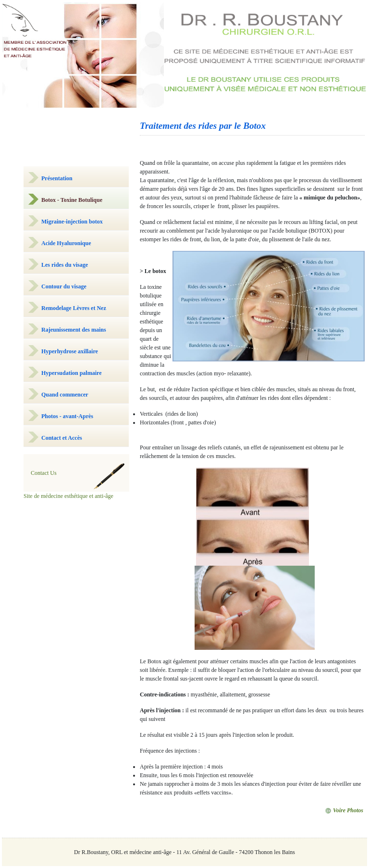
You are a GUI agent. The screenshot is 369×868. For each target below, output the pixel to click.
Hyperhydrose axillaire (70, 351)
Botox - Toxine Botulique (72, 200)
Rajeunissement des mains (74, 330)
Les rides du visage (65, 265)
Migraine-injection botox (72, 222)
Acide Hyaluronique (66, 243)
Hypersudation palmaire (71, 373)
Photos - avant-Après (67, 416)
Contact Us (44, 473)
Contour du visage (64, 286)
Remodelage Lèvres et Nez (74, 308)
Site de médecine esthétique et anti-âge (68, 496)
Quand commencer (65, 395)
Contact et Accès (62, 438)
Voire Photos (344, 810)
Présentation (57, 178)
